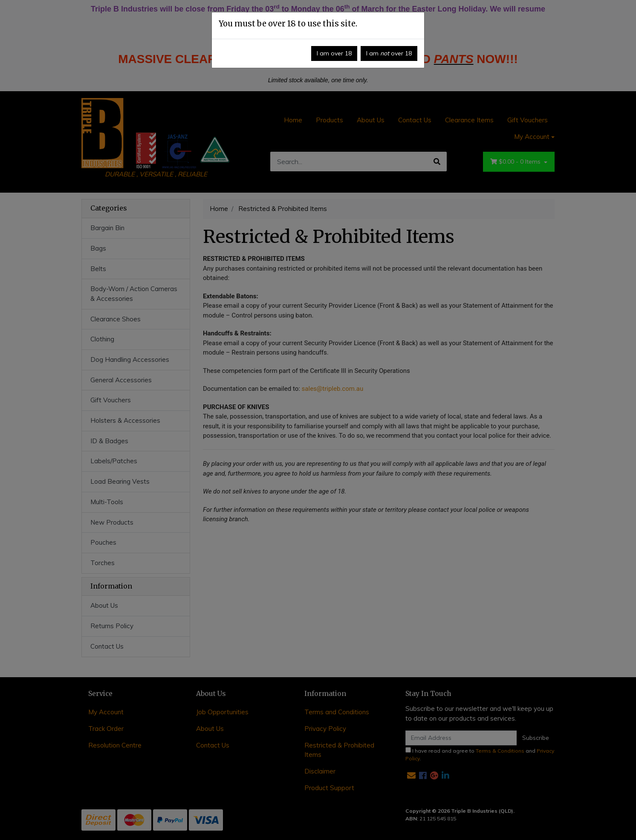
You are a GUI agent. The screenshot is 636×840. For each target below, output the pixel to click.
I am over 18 (334, 53)
